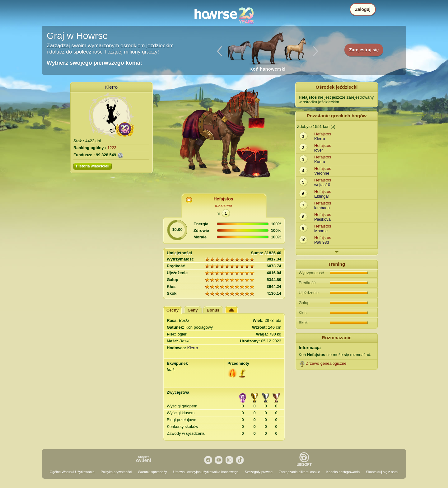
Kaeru (320, 162)
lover (319, 150)
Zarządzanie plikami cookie (299, 472)
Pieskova (322, 219)
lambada (322, 208)
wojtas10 (322, 185)
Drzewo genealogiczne (326, 363)
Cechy (173, 310)
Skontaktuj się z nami (382, 472)
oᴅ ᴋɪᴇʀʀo (224, 206)
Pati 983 (322, 242)
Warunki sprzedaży (152, 472)
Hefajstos (223, 199)
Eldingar (322, 196)
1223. (112, 148)
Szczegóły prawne (259, 472)
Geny (193, 310)
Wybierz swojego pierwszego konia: (94, 63)
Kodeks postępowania (343, 472)
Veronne (322, 173)
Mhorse (321, 231)
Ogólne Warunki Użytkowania (72, 472)
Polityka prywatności (116, 472)
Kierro (111, 87)
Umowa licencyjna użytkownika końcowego (206, 472)
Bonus (213, 310)
